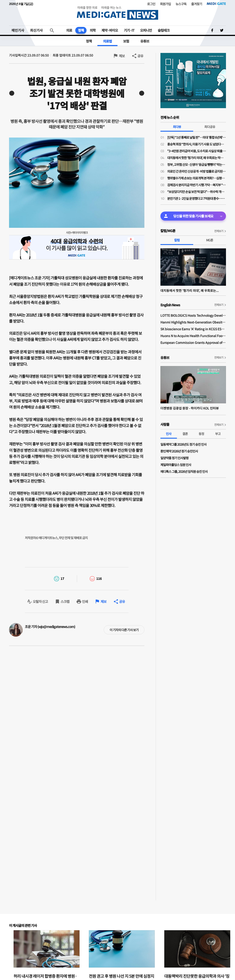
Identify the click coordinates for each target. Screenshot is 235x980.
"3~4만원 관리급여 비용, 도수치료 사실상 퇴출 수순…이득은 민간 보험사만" (197, 151)
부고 (218, 434)
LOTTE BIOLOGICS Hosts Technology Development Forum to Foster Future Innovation (193, 315)
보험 (126, 41)
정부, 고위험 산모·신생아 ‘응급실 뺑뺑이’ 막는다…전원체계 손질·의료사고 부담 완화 (197, 164)
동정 (201, 434)
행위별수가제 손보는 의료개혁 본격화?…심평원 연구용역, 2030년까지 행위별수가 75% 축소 (197, 178)
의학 (93, 30)
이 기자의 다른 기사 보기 (124, 630)
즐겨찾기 (197, 4)
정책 (81, 30)
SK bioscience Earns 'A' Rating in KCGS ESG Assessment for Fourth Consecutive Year (193, 329)
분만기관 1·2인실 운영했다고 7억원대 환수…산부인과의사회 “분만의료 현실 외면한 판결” (197, 198)
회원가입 (165, 4)
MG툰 (210, 240)
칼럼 (177, 240)
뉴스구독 (181, 4)
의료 (69, 30)
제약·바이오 (110, 30)
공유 (140, 56)
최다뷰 (177, 127)
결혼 (185, 434)
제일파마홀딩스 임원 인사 (176, 465)
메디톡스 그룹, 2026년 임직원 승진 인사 (184, 471)
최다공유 (210, 127)
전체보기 (219, 231)
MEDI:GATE (216, 4)
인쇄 (85, 601)
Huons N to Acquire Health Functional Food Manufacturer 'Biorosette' (193, 336)
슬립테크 (164, 30)
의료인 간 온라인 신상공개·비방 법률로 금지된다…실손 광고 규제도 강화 (197, 171)
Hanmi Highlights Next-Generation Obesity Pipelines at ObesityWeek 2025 (193, 322)
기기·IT (129, 30)
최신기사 (36, 30)
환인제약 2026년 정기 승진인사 (179, 451)
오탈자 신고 (40, 601)
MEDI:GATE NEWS (117, 13)
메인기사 (18, 30)
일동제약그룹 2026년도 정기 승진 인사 (183, 444)
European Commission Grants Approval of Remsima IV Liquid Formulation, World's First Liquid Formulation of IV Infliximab (193, 343)
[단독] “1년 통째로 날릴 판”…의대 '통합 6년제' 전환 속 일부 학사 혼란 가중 (197, 137)
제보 (122, 56)
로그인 (151, 4)
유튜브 (145, 41)
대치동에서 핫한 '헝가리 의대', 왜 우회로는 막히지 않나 (197, 158)
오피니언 (146, 30)
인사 (169, 434)
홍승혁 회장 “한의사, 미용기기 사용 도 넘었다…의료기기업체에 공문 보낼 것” (197, 144)
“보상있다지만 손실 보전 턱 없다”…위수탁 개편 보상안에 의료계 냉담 (197, 192)
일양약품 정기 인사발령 (174, 458)
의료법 (107, 41)
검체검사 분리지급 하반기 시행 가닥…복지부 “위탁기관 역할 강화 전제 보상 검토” (197, 185)
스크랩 (65, 601)
